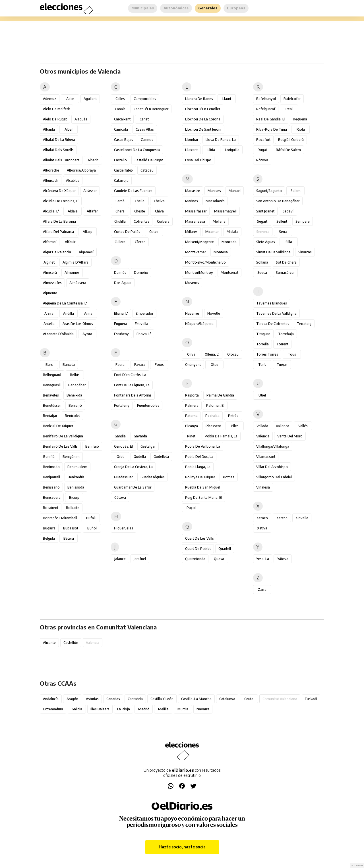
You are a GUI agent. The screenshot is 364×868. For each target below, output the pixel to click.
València (263, 436)
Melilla (163, 709)
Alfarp (88, 232)
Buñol (92, 528)
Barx (49, 365)
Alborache (51, 170)
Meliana (219, 221)
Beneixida (74, 395)
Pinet (191, 436)
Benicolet (72, 416)
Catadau (147, 170)
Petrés (233, 416)
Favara (140, 365)
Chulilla (120, 221)
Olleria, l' (212, 354)
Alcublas (73, 181)
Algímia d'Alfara (76, 262)
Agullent (90, 99)
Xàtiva (262, 528)
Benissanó (51, 487)
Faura (120, 365)
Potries (229, 477)
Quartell (225, 549)
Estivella (141, 324)
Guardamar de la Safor (133, 487)
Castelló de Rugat (149, 160)
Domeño (141, 273)
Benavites (51, 395)
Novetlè (214, 313)
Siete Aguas (266, 242)
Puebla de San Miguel (203, 487)
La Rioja (124, 709)
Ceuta (249, 699)
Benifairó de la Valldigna (63, 436)
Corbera (163, 221)
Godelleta (161, 457)
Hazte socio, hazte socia (182, 847)
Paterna (191, 416)
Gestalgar (148, 446)
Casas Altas (145, 129)
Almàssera (78, 283)
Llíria (211, 150)
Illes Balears (100, 709)
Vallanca (283, 426)
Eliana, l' (121, 313)
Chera (120, 211)
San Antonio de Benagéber (278, 201)
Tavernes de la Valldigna (276, 313)
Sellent (282, 221)
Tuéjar (282, 365)
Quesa (219, 559)
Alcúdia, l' (51, 211)
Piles (235, 426)
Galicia (77, 709)
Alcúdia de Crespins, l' (61, 201)
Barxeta (69, 365)
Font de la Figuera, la (132, 385)
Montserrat (229, 273)
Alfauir (70, 242)
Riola (301, 129)
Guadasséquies (153, 477)
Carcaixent (122, 119)
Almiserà (50, 273)
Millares (191, 232)
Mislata (232, 232)
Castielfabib (123, 170)
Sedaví (288, 211)
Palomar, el (215, 405)
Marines (192, 201)
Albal (69, 129)
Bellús (75, 375)
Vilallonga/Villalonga (273, 446)
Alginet (49, 262)
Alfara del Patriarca (58, 232)
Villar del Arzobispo (272, 467)
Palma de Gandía (220, 395)
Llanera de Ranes (199, 99)
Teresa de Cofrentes (273, 324)
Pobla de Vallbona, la (203, 446)
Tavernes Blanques (272, 303)
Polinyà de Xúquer (200, 477)
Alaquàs (81, 119)
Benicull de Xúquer (58, 426)
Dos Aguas (123, 283)
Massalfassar (196, 211)
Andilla (69, 313)
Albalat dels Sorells (58, 150)
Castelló (120, 160)
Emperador (144, 313)
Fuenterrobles (148, 405)
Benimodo (51, 467)
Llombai (192, 140)
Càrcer (140, 242)
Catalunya (227, 699)
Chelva (159, 201)
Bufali (91, 518)
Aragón (72, 699)
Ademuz (50, 99)
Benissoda (76, 487)
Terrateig (304, 324)
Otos (215, 365)
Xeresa (282, 518)
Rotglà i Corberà (291, 140)
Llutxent (191, 150)
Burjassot (71, 528)
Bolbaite (73, 508)
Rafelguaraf (266, 109)
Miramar (212, 232)
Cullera (120, 242)
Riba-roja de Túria (272, 129)
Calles (120, 99)
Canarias (113, 699)
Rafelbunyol (266, 99)
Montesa (221, 252)
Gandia (120, 436)
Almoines (72, 273)
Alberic (93, 160)
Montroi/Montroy (199, 273)
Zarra (262, 590)
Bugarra (49, 528)
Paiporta (192, 395)
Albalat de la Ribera (59, 140)
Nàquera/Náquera (199, 324)
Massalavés (215, 201)
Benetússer (52, 405)
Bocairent (51, 508)
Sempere (303, 221)
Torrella (262, 344)
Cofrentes (141, 221)
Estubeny (121, 334)
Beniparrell (51, 477)
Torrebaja (286, 334)
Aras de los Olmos (78, 324)
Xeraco (262, 518)
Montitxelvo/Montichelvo (205, 262)
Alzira (49, 313)
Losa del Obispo (198, 160)
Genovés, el (123, 446)
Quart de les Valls (199, 538)
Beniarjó (75, 405)
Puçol (191, 508)
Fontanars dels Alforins (133, 395)
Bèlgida (49, 538)
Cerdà (120, 201)
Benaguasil (52, 385)
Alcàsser (90, 191)
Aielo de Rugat (55, 119)
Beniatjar (50, 416)
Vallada (262, 426)
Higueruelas (124, 528)
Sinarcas (305, 252)
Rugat (262, 150)
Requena (300, 119)
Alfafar (92, 211)
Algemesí (86, 252)
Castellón (71, 643)
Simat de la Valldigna (273, 252)
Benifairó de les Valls (60, 446)
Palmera (192, 405)
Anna (88, 313)
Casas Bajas (124, 140)
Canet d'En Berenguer (151, 109)
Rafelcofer (292, 99)
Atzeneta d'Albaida (58, 334)
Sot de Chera (286, 262)
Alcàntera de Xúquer (59, 191)
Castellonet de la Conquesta (137, 150)
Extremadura (53, 709)
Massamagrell (225, 211)
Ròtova (262, 160)
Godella (140, 457)
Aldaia (73, 211)
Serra (283, 232)
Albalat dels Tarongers (61, 160)
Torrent (282, 344)
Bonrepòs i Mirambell (60, 518)
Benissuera (52, 497)
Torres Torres (267, 354)
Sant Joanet (265, 211)
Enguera (121, 324)
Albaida (49, 129)
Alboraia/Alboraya (81, 170)
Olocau (233, 354)
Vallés (303, 426)
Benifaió (92, 446)
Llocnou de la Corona (203, 119)
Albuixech (51, 181)
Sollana (262, 262)
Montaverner (196, 252)
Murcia (183, 709)
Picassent (213, 426)
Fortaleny (122, 405)
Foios (159, 365)
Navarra (203, 709)
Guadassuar (123, 477)
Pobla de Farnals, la (221, 436)
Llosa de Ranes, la (221, 140)
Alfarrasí (50, 242)
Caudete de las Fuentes (133, 191)
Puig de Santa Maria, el (204, 497)
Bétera (69, 538)
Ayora (87, 334)
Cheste (140, 211)
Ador (70, 99)
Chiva (159, 211)
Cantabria (135, 699)
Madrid (144, 709)
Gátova (120, 497)
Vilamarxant (266, 457)
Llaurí (227, 99)
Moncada (229, 242)
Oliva (191, 354)
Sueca (262, 273)
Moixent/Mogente (199, 242)
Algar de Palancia (57, 252)
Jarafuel (140, 559)
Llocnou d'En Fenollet (203, 109)
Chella (140, 201)
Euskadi (311, 699)
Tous (292, 354)
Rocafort (263, 140)
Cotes (154, 232)
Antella (49, 324)
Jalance (120, 559)
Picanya (192, 426)
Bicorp (74, 497)
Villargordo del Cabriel (274, 477)
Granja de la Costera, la (133, 467)
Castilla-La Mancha (196, 699)
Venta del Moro (290, 436)
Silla (289, 242)
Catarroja (121, 181)
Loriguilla (232, 150)
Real (289, 109)
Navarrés (192, 313)
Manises (214, 191)
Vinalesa (263, 487)
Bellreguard (52, 375)
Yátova (283, 559)
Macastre (193, 191)
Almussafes (52, 283)
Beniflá (49, 457)
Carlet (144, 119)
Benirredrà (76, 477)
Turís (262, 365)
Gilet (120, 457)
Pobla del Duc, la (199, 457)
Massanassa (195, 221)
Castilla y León (162, 699)
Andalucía (51, 699)
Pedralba (212, 416)
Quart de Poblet (198, 549)
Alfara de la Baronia (59, 221)
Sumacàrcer (285, 273)
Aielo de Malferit (56, 109)
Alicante (49, 643)
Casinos (147, 140)
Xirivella (302, 518)
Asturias (92, 699)
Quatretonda (195, 559)
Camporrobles (145, 99)
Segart (262, 221)
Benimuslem (77, 467)
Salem (296, 191)
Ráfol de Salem (288, 150)
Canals (120, 109)
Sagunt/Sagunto (269, 191)
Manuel (235, 191)
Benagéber (77, 385)
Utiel (262, 395)
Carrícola (121, 129)
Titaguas (263, 334)
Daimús (120, 273)
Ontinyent (193, 365)
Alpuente (50, 293)
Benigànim (71, 457)
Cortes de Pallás (127, 232)
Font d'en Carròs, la (130, 375)
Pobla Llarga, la (198, 467)
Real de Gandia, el (271, 119)
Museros (192, 283)
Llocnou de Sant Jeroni (203, 129)
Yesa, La (263, 559)
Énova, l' (144, 334)
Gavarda (140, 436)
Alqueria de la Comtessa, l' (65, 303)
